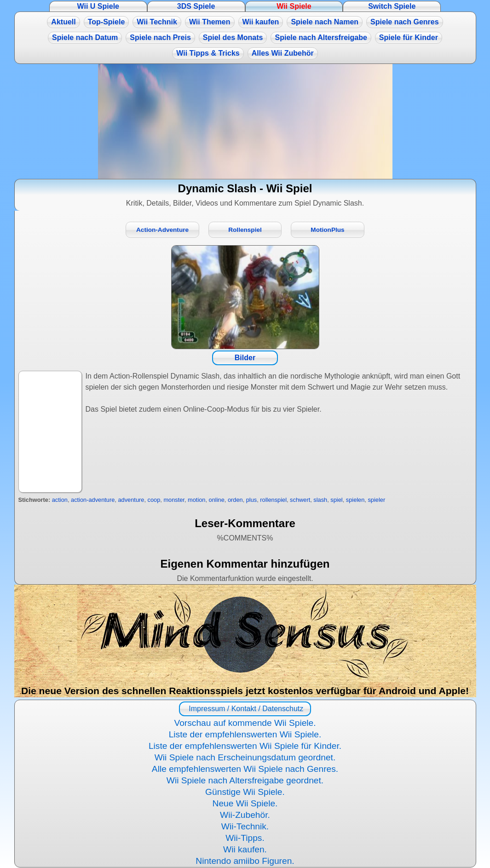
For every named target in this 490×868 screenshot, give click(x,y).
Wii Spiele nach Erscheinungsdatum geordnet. (245, 757)
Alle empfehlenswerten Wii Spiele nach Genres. (245, 769)
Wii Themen (210, 22)
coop (154, 500)
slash (320, 500)
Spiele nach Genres (405, 22)
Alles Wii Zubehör (283, 53)
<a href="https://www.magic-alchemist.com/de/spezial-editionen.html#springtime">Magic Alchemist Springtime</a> (245, 121)
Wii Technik (157, 22)
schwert (300, 500)
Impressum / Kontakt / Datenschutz (245, 709)
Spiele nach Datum (85, 37)
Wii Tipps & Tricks (208, 53)
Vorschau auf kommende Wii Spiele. (245, 723)
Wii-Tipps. (245, 838)
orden (235, 500)
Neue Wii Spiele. (245, 803)
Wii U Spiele (98, 6)
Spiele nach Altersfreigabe (321, 37)
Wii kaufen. (245, 849)
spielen (355, 500)
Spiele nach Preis (160, 37)
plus (251, 500)
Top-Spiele (107, 22)
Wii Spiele (294, 6)
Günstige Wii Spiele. (245, 792)
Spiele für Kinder (409, 37)
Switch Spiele (392, 6)
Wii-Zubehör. (245, 815)
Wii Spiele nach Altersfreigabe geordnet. (245, 780)
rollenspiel (273, 500)
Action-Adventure (162, 230)
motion (196, 500)
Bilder (245, 358)
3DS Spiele (196, 6)
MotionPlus (327, 230)
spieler (376, 500)
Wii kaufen (261, 22)
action (60, 500)
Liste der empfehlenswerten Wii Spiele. (245, 734)
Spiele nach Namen (325, 22)
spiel (336, 500)
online (217, 500)
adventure (131, 500)
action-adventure (93, 500)
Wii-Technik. (245, 826)
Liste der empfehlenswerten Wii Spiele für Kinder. (245, 746)
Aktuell (63, 22)
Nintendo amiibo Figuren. (245, 861)
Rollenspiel (245, 230)
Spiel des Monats (233, 37)
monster (174, 500)
